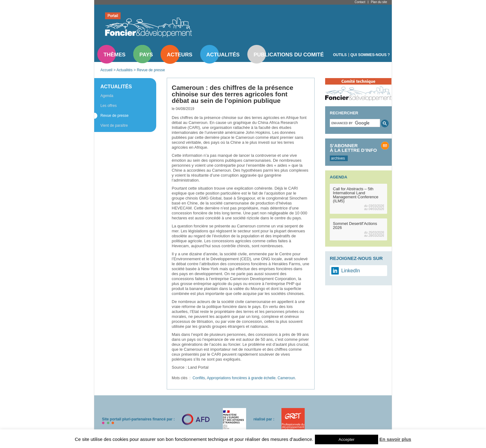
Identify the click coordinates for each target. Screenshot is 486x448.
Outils (340, 55)
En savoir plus (395, 439)
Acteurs (179, 55)
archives (338, 158)
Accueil (106, 70)
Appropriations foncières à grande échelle (241, 378)
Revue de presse (151, 70)
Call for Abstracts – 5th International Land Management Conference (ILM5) (356, 195)
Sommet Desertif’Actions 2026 (355, 226)
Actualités (223, 55)
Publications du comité (289, 55)
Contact (360, 2)
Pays (146, 55)
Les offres (108, 106)
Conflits (199, 378)
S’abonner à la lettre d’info (353, 148)
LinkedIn (351, 271)
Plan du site (379, 2)
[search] (354, 123)
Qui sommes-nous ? (370, 55)
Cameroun (286, 378)
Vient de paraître (114, 125)
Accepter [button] (346, 439)
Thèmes (115, 55)
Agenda (107, 96)
